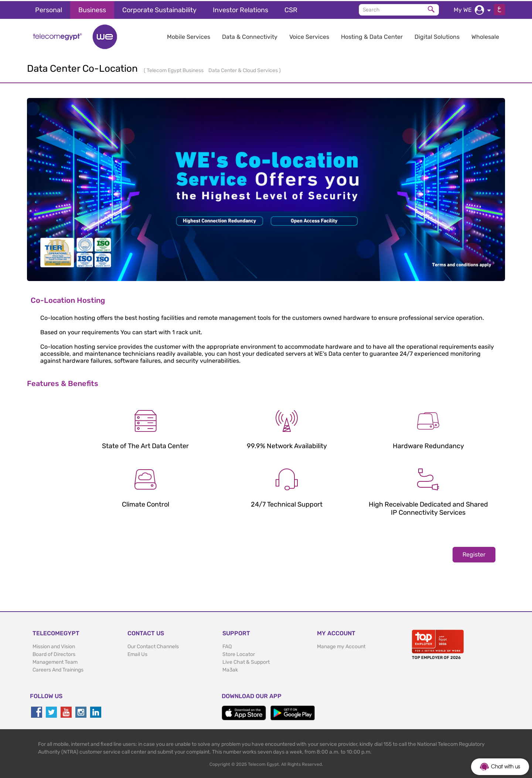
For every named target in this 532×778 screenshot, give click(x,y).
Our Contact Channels (153, 645)
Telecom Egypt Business (176, 69)
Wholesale (485, 36)
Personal (49, 9)
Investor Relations (241, 9)
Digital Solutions (437, 36)
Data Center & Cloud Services (244, 69)
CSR (291, 9)
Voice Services (309, 36)
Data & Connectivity (250, 36)
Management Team (55, 661)
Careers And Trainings (58, 669)
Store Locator (239, 653)
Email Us (137, 653)
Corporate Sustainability (159, 9)
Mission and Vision (54, 645)
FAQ (227, 645)
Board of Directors (54, 653)
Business (92, 9)
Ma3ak (230, 669)
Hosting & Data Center (372, 36)
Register (474, 553)
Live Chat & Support (246, 661)
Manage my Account (341, 645)
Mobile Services (189, 36)
